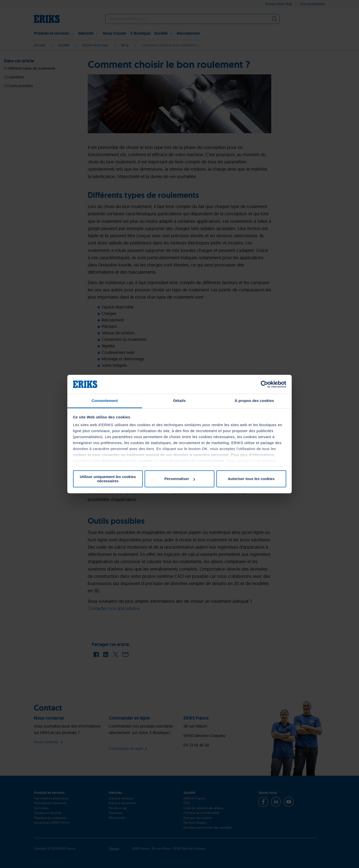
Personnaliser (180, 479)
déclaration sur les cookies (127, 461)
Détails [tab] (179, 401)
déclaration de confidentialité (197, 461)
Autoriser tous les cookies (251, 479)
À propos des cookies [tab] (254, 401)
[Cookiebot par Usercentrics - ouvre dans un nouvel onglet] (264, 384)
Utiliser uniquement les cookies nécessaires (108, 479)
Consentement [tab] (105, 401)
